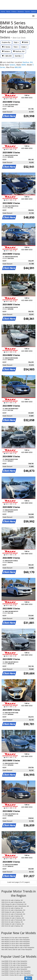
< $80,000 (7, 56)
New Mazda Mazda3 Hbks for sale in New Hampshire (18, 948)
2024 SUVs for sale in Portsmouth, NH (13, 914)
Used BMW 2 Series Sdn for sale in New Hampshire (17, 975)
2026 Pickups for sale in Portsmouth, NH (14, 904)
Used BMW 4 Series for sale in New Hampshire (16, 973)
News (8, 12)
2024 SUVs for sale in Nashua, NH (12, 916)
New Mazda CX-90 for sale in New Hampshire (16, 942)
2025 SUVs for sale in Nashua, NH (12, 908)
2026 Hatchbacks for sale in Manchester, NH (15, 906)
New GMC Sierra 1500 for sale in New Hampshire (17, 950)
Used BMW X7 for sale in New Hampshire (14, 969)
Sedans (6, 51)
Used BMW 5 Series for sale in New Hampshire (16, 971)
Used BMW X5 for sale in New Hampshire (14, 961)
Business (21, 12)
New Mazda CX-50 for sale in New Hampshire (16, 940)
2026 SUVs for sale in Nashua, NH (12, 900)
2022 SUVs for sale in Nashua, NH (12, 926)
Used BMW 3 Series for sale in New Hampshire (16, 967)
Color (24, 47)
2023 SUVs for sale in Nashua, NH (12, 922)
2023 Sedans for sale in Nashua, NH (13, 924)
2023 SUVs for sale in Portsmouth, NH (13, 920)
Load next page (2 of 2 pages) (18, 882)
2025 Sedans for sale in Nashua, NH (13, 912)
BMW (25, 42)
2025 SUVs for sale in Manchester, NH (13, 910)
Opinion (34, 12)
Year (16, 42)
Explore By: (6, 42)
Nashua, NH (19, 51)
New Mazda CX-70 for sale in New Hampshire (16, 946)
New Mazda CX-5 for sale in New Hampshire (15, 938)
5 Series (6, 47)
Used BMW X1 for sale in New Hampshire (14, 965)
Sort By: (19, 56)
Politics (14, 12)
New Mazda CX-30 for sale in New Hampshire (16, 944)
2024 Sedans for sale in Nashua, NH (13, 918)
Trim (16, 47)
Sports (28, 12)
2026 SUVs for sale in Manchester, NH (13, 902)
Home (3, 12)
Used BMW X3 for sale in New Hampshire (14, 963)
